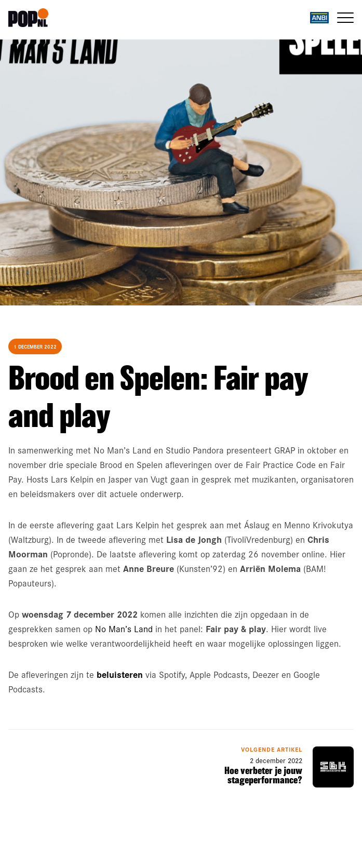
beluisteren (120, 674)
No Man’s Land (124, 629)
